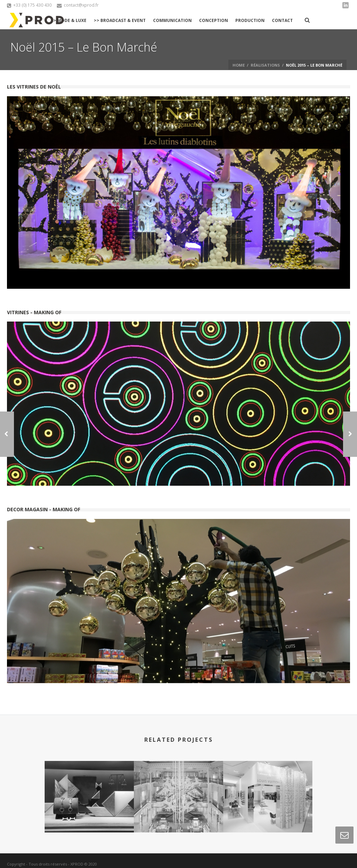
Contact (282, 20)
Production (250, 20)
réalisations (265, 65)
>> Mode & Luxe (69, 20)
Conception (214, 20)
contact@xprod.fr (81, 5)
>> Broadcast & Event (120, 20)
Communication (172, 20)
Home (239, 65)
